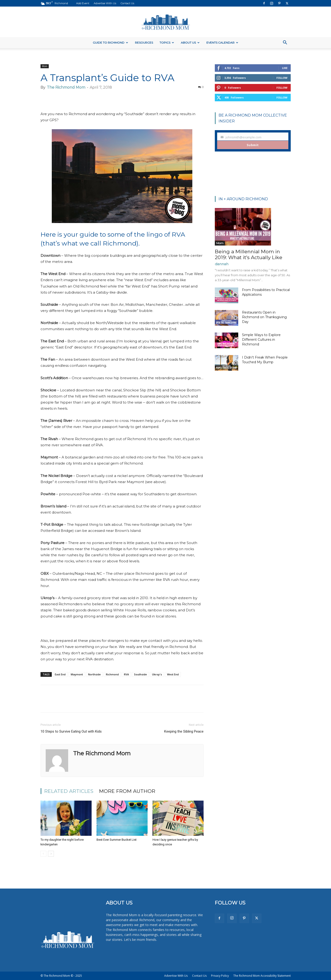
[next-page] (51, 854)
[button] (285, 43)
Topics (167, 43)
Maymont (77, 674)
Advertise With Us (105, 3)
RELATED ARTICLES (69, 791)
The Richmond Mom (66, 87)
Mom (45, 66)
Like (285, 68)
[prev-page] (43, 854)
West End (173, 674)
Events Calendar (222, 43)
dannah (222, 264)
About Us (190, 43)
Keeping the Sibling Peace (184, 731)
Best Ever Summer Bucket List (117, 840)
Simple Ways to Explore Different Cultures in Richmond (261, 340)
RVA (126, 674)
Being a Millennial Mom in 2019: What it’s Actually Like (249, 254)
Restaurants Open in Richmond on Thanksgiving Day (264, 317)
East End (60, 674)
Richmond (112, 674)
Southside (140, 674)
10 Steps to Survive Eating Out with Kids (71, 731)
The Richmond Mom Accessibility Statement (262, 976)
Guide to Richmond (110, 43)
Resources (144, 43)
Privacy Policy (220, 976)
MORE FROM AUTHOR (127, 791)
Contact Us (127, 3)
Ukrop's (157, 674)
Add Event (83, 3)
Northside (94, 674)
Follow (282, 78)
